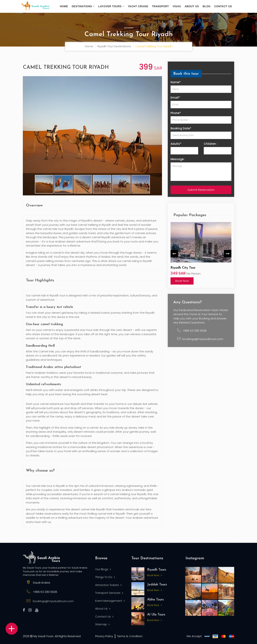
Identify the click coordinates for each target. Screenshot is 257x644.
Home (64, 6)
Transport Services (109, 593)
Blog (207, 6)
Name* (176, 82)
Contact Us (223, 6)
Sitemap (102, 624)
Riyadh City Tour (183, 268)
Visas (177, 6)
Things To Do (105, 577)
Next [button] (228, 254)
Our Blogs (103, 569)
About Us (103, 609)
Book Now (182, 281)
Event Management (110, 601)
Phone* (176, 113)
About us (192, 6)
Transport (161, 6)
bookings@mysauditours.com (203, 339)
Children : (211, 144)
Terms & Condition (130, 636)
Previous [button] (174, 254)
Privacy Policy (104, 636)
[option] (201, 254)
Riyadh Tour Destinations (114, 46)
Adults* (176, 144)
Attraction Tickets (108, 585)
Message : (178, 159)
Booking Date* (181, 128)
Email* (175, 98)
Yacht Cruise (138, 6)
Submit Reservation (201, 190)
